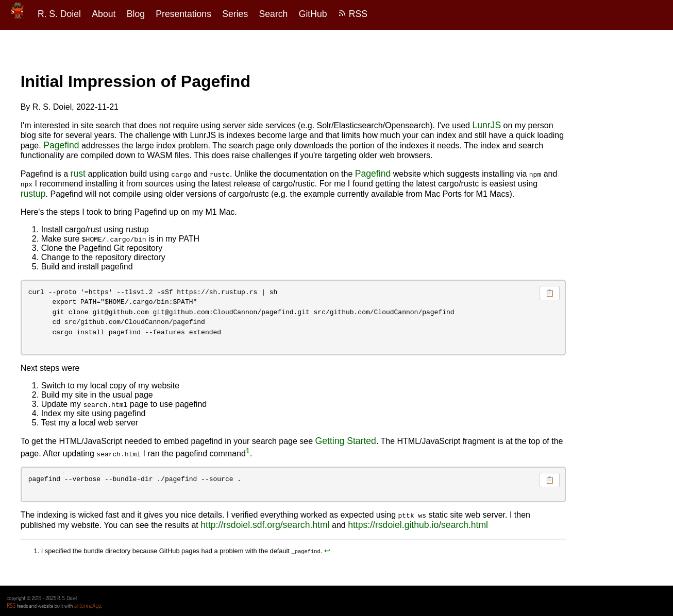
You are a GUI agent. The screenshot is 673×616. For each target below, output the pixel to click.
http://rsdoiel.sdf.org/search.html (265, 525)
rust (78, 174)
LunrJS (486, 125)
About (104, 14)
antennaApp (88, 605)
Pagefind (61, 145)
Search (274, 14)
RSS (353, 14)
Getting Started (346, 441)
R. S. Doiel (59, 14)
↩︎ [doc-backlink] (327, 551)
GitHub (313, 14)
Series (235, 14)
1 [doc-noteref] (248, 451)
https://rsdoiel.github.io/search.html (418, 525)
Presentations (183, 14)
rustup (33, 194)
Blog (136, 14)
